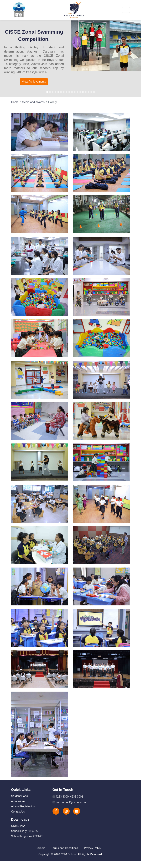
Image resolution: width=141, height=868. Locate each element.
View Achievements (34, 82)
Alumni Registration (23, 806)
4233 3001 (77, 797)
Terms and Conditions (65, 848)
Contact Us (18, 812)
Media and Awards (33, 102)
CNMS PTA (18, 826)
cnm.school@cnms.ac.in (71, 802)
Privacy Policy (93, 848)
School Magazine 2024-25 (27, 836)
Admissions (18, 801)
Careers (40, 848)
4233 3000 (62, 797)
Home (15, 102)
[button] (58, 92)
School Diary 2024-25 (24, 831)
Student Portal (20, 796)
